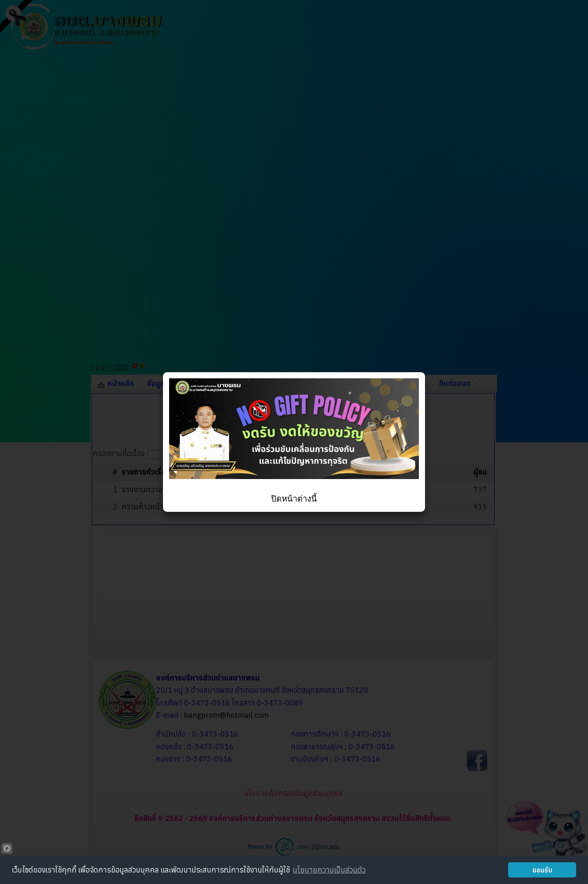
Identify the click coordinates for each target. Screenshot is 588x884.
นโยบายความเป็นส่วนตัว (329, 870)
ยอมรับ (542, 870)
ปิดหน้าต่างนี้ (294, 499)
